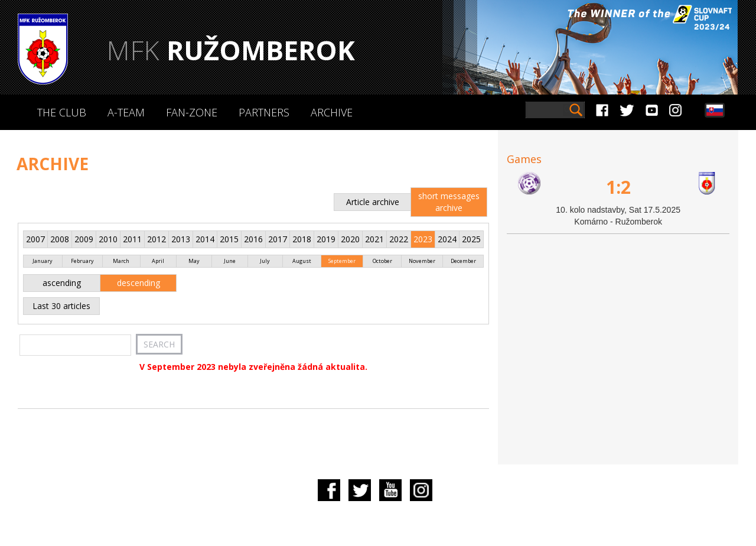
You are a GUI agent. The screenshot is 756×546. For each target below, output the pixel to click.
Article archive (373, 202)
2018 (302, 239)
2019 (326, 239)
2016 (253, 239)
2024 (447, 239)
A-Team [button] (126, 112)
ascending (62, 283)
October (382, 261)
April (158, 261)
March (121, 261)
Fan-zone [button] (192, 112)
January (43, 261)
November (422, 261)
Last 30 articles (61, 306)
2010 (108, 239)
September (342, 261)
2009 (84, 239)
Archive (332, 112)
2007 (35, 239)
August (302, 261)
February (82, 261)
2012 (157, 239)
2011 (132, 239)
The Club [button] (62, 112)
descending (139, 283)
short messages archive (449, 202)
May (194, 261)
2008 (60, 239)
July (265, 261)
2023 (423, 239)
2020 (350, 239)
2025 (471, 239)
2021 (374, 239)
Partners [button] (264, 112)
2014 (205, 239)
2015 (229, 239)
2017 (278, 239)
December (463, 261)
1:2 (618, 187)
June (230, 261)
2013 (181, 239)
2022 (399, 239)
